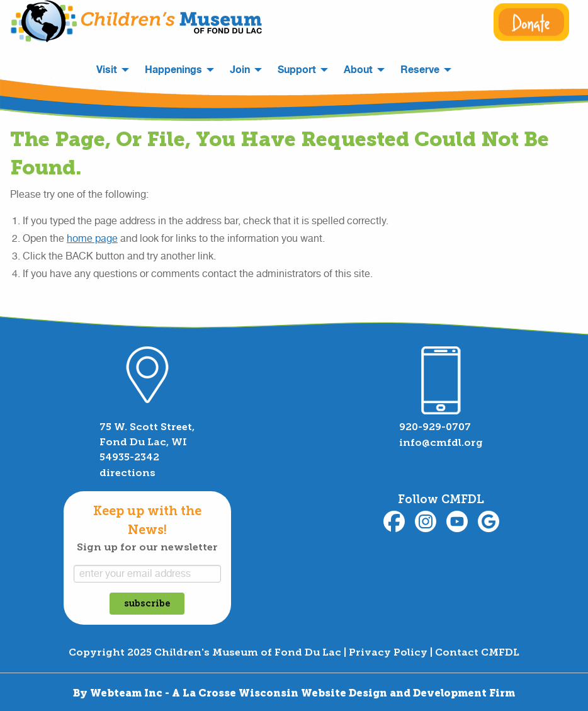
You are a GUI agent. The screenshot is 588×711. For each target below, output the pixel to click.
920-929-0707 (435, 427)
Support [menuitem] (297, 70)
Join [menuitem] (240, 70)
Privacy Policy (388, 652)
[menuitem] (467, 65)
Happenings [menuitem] (173, 70)
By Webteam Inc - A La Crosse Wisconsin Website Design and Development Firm (294, 693)
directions (127, 473)
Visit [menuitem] (107, 70)
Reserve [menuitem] (420, 70)
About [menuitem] (358, 70)
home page (92, 239)
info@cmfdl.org (441, 442)
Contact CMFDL (477, 652)
